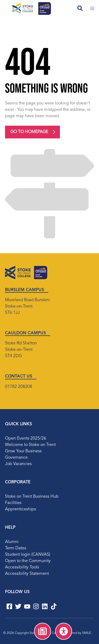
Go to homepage (29, 132)
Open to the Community (28, 561)
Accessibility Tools (22, 567)
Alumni (12, 542)
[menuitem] (43, 631)
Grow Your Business (23, 451)
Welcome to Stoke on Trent (30, 445)
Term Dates (16, 548)
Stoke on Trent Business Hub (32, 497)
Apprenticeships (20, 509)
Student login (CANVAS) (28, 555)
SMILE (87, 633)
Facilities (13, 503)
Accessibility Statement (27, 574)
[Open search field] (80, 8)
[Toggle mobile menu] (92, 8)
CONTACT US (19, 376)
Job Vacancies (18, 464)
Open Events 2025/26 (26, 439)
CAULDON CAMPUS (25, 333)
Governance (16, 458)
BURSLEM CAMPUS (25, 290)
